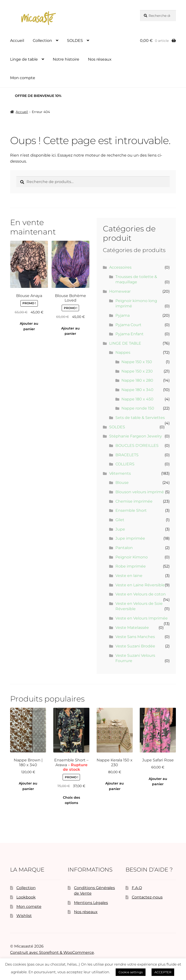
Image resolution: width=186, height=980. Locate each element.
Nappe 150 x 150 (137, 362)
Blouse (122, 483)
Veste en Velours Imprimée (142, 618)
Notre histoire (66, 59)
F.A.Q (137, 888)
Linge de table (24, 59)
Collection (42, 41)
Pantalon (124, 548)
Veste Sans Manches (135, 637)
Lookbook (26, 897)
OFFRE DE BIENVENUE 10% (38, 96)
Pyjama (123, 315)
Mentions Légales (91, 903)
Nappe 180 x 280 (137, 380)
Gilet (120, 520)
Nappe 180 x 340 (137, 390)
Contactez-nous (147, 897)
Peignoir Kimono (132, 557)
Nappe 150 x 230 (137, 371)
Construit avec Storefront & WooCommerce (52, 952)
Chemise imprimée (134, 501)
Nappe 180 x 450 (137, 399)
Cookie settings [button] (131, 972)
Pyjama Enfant (130, 334)
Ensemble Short (131, 510)
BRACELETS (127, 455)
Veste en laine (129, 576)
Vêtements (120, 473)
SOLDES (75, 41)
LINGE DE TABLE (125, 343)
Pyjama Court (128, 325)
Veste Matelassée (132, 628)
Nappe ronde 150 (138, 408)
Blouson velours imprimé (140, 492)
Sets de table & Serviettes (140, 418)
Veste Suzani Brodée (135, 646)
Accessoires (120, 267)
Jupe (120, 529)
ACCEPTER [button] (163, 972)
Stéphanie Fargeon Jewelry (136, 436)
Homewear (120, 291)
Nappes (123, 352)
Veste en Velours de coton (141, 594)
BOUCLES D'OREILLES (137, 446)
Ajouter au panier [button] (29, 326)
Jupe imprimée (130, 538)
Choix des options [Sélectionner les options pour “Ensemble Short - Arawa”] (71, 800)
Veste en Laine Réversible (140, 585)
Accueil (17, 41)
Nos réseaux (100, 59)
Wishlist (24, 916)
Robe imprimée (131, 566)
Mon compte (23, 78)
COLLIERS (125, 464)
